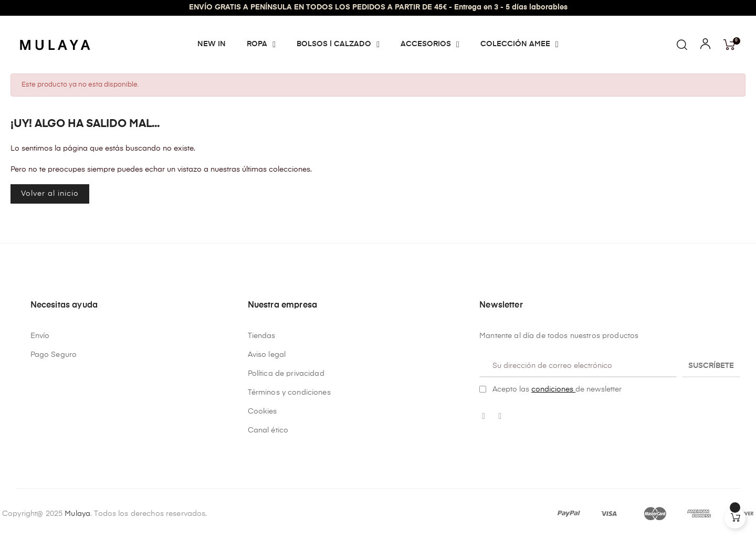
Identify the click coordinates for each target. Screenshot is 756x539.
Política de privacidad (286, 374)
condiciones (553, 389)
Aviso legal (267, 355)
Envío (40, 336)
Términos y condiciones (289, 393)
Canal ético (268, 430)
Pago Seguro (54, 355)
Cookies (262, 411)
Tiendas (262, 336)
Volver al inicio (50, 194)
